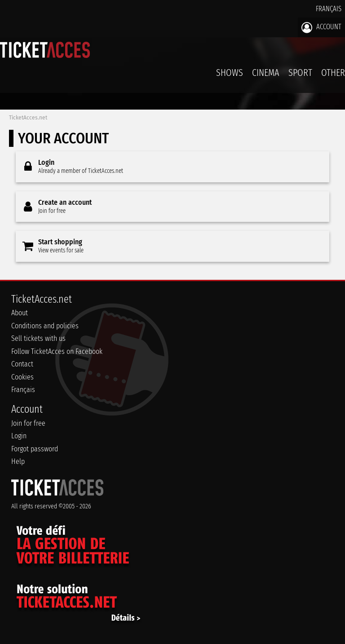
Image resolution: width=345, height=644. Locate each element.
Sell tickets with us (38, 338)
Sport (300, 73)
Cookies (22, 377)
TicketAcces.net (28, 118)
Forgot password (35, 449)
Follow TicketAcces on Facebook (57, 351)
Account (321, 27)
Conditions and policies (45, 326)
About (20, 313)
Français (329, 9)
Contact (22, 364)
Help (18, 461)
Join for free (28, 423)
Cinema (266, 73)
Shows (230, 73)
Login (19, 436)
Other (333, 73)
